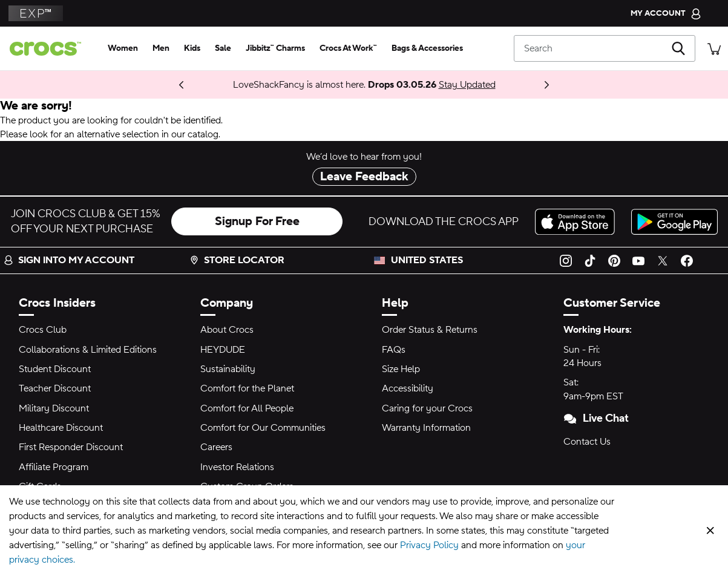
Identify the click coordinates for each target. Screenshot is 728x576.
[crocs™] (50, 49)
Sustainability (228, 369)
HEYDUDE (223, 350)
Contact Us (587, 442)
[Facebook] (687, 260)
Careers (216, 447)
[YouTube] (638, 260)
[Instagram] (566, 260)
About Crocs (227, 330)
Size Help (401, 369)
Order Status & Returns (430, 330)
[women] (123, 48)
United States (427, 260)
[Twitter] (663, 260)
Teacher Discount (55, 388)
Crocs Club (43, 330)
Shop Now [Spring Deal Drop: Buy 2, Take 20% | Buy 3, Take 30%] (170, 85)
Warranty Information (426, 428)
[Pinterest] (614, 260)
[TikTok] (590, 260)
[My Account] (666, 13)
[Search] (605, 48)
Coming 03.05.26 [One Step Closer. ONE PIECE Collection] (146, 85)
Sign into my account (69, 260)
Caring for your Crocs (427, 408)
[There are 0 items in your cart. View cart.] (714, 48)
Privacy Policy (429, 545)
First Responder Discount (71, 447)
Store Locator (237, 260)
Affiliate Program (54, 467)
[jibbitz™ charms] (275, 48)
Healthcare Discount (61, 428)
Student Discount (55, 369)
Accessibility (408, 388)
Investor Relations (237, 467)
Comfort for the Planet (247, 388)
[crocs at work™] (348, 48)
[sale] (223, 48)
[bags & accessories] (427, 48)
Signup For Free (257, 221)
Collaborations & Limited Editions (88, 350)
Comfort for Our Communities (263, 428)
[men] (161, 48)
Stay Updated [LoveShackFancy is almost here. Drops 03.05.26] (467, 85)
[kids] (192, 48)
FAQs (394, 350)
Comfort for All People (247, 408)
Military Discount (54, 408)
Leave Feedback (364, 177)
